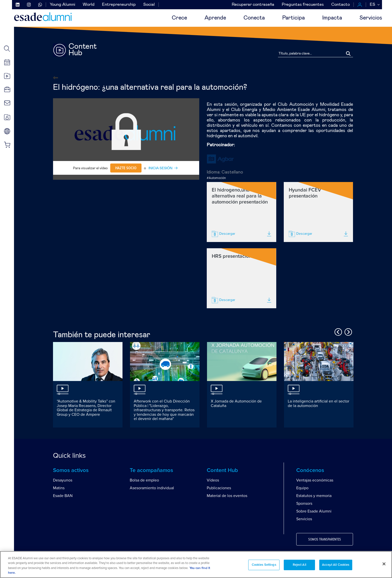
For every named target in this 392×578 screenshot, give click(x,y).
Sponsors (304, 503)
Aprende (215, 18)
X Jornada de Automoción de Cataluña (236, 403)
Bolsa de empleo (144, 480)
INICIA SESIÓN (160, 168)
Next (347, 331)
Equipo (302, 488)
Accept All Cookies (336, 565)
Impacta (332, 18)
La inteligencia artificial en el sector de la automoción (318, 403)
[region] (196, 564)
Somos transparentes (325, 539)
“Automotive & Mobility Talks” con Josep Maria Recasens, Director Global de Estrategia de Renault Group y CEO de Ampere (86, 408)
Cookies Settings (264, 565)
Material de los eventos (227, 496)
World (89, 5)
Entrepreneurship (119, 5)
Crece (179, 18)
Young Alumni (62, 5)
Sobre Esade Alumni (314, 511)
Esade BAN (63, 496)
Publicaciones (219, 488)
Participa (293, 18)
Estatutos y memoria (314, 496)
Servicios (371, 18)
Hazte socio (126, 168)
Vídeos (213, 480)
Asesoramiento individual (152, 488)
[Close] (384, 564)
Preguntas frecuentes (303, 5)
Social (149, 5)
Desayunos (63, 480)
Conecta (254, 18)
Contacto (340, 5)
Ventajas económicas (315, 480)
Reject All (299, 565)
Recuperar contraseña (253, 5)
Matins (59, 488)
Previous (337, 331)
